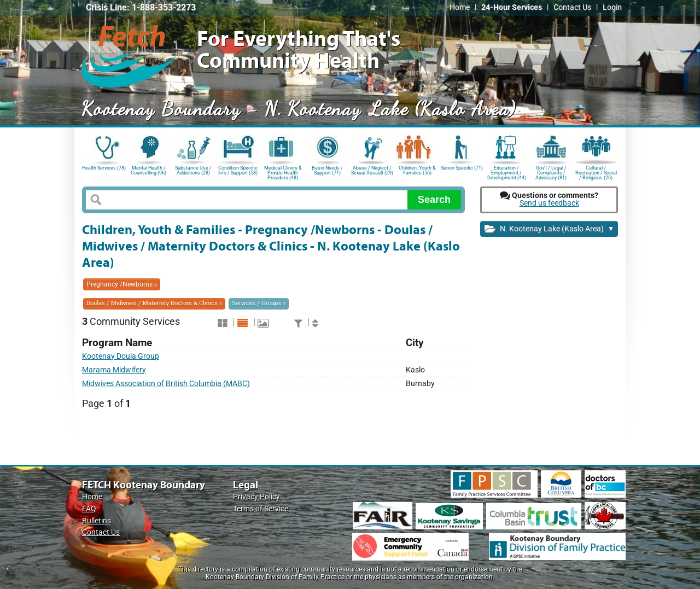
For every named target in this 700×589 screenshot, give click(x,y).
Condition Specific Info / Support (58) (238, 170)
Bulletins (97, 521)
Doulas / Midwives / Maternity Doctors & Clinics (154, 303)
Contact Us (572, 7)
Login (612, 7)
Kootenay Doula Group (121, 356)
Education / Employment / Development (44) (507, 172)
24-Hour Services (512, 7)
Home (460, 7)
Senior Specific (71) (462, 168)
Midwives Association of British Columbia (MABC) (166, 384)
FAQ (89, 509)
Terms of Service (261, 509)
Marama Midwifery (114, 370)
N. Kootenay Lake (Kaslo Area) (549, 229)
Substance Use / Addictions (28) (193, 170)
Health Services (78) (104, 168)
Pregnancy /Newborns (122, 284)
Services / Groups (259, 303)
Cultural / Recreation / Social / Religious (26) (596, 172)
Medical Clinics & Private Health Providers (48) (283, 172)
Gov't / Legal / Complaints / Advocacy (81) (551, 172)
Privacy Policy (256, 497)
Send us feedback (549, 203)
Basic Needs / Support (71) (327, 170)
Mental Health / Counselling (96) (148, 170)
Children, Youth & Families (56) (417, 170)
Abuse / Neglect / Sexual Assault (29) (372, 170)
